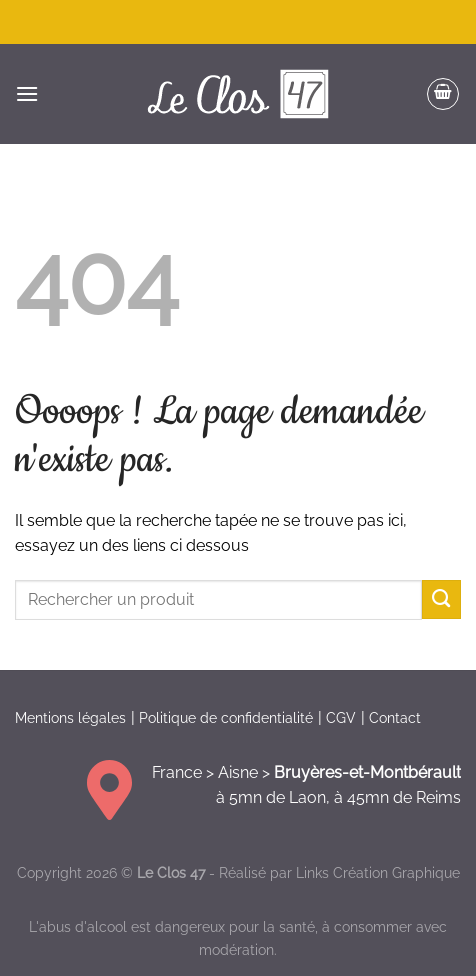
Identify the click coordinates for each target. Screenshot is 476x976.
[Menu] (27, 93)
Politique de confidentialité (226, 718)
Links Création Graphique (378, 872)
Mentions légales (70, 718)
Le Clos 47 (171, 872)
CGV (341, 718)
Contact (395, 718)
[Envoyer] (441, 599)
